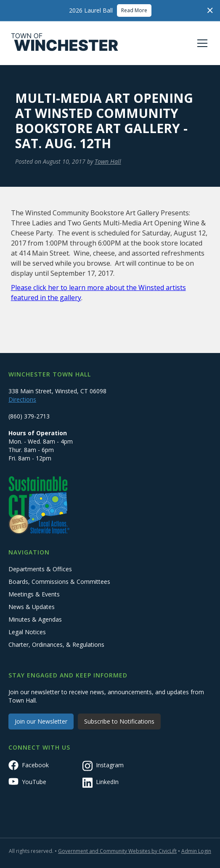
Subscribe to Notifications (119, 721)
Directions (22, 399)
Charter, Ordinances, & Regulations (56, 644)
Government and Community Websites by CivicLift (117, 851)
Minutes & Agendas (35, 619)
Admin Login (196, 851)
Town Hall (108, 161)
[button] (201, 43)
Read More (134, 10)
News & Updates (32, 607)
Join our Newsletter (41, 721)
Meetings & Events (34, 594)
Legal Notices (27, 632)
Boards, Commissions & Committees (59, 582)
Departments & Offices (40, 569)
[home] (65, 43)
